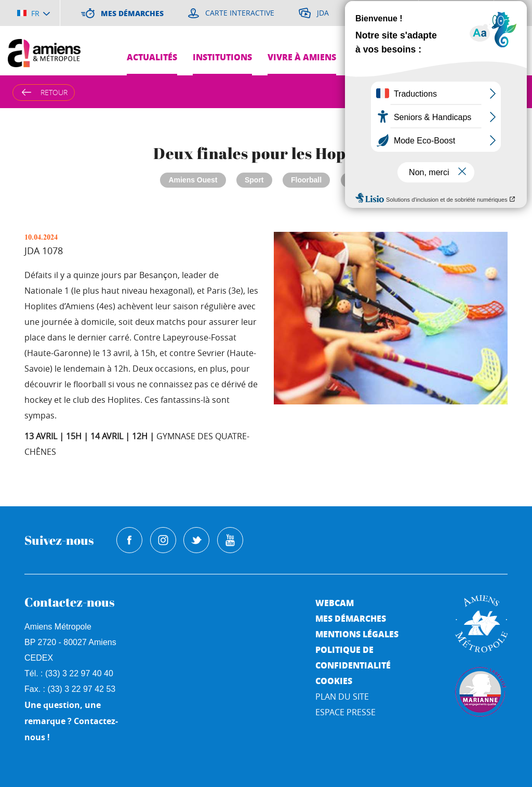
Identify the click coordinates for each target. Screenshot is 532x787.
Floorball (306, 180)
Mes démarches (351, 618)
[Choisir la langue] (34, 13)
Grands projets (388, 57)
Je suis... (505, 83)
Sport (254, 180)
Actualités (152, 57)
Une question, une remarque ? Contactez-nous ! (71, 721)
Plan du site (342, 697)
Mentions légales (357, 634)
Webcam (335, 603)
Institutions (222, 57)
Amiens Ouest (193, 180)
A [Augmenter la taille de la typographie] (476, 92)
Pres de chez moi (478, 57)
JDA (356, 180)
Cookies (334, 681)
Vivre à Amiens (302, 57)
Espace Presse (345, 712)
